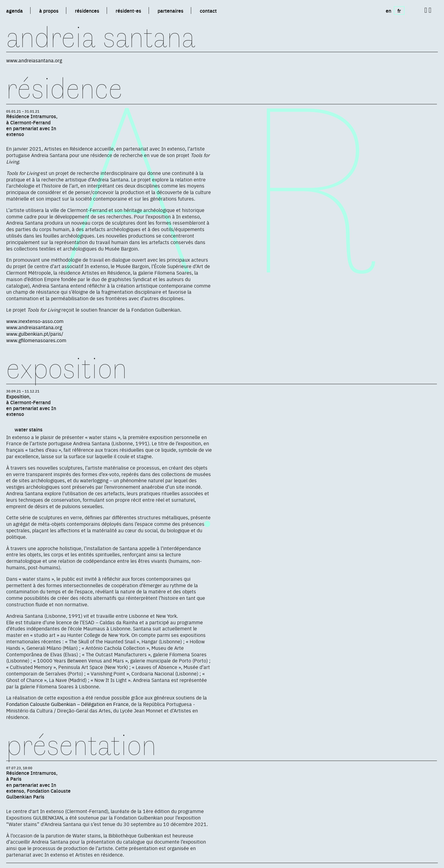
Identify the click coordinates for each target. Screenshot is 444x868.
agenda (14, 10)
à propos (49, 10)
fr (399, 10)
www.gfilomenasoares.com (36, 340)
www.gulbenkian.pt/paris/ (35, 334)
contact (208, 10)
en (388, 10)
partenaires (171, 10)
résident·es (128, 10)
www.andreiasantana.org (34, 60)
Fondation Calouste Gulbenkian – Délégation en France (67, 704)
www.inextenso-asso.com (35, 321)
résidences (87, 10)
